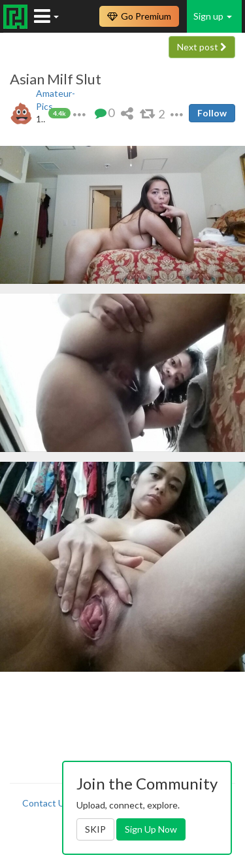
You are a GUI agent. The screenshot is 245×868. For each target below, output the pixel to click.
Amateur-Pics (56, 100)
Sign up (213, 16)
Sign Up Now (151, 829)
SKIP (95, 829)
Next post (202, 47)
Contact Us (46, 803)
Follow (212, 113)
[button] (79, 113)
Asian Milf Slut (56, 79)
